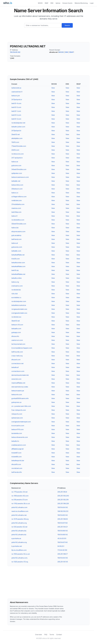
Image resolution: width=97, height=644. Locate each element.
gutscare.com (16, 165)
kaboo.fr (15, 216)
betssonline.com (17, 185)
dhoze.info (15, 336)
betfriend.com (16, 239)
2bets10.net (16, 134)
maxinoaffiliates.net (18, 383)
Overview (39, 635)
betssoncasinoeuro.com (20, 177)
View (53, 88)
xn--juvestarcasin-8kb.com (21, 406)
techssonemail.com (18, 344)
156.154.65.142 (15, 52)
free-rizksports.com (19, 410)
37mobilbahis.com (18, 204)
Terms (52, 635)
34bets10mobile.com (19, 169)
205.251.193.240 (63, 496)
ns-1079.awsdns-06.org (20, 519)
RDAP (47, 3)
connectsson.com (18, 371)
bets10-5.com (16, 107)
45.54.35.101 (62, 538)
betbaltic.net (16, 181)
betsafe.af (15, 367)
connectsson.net (17, 363)
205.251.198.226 (63, 503)
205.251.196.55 (63, 519)
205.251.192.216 (63, 500)
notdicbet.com (17, 200)
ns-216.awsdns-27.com (20, 500)
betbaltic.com (16, 251)
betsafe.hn (15, 441)
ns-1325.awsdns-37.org (20, 562)
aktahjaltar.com (17, 138)
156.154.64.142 (63, 507)
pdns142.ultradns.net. (19, 515)
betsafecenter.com (18, 263)
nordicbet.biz (16, 290)
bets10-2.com (16, 115)
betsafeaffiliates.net (18, 274)
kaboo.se (15, 162)
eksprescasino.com (18, 231)
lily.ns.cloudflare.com (19, 550)
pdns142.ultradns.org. (19, 542)
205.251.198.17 (63, 554)
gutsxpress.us (16, 402)
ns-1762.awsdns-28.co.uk (21, 503)
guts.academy (16, 235)
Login (92, 3)
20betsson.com (17, 189)
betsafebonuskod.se (19, 305)
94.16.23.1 (61, 546)
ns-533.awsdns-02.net (19, 527)
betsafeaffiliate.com (18, 266)
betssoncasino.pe (18, 391)
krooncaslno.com (18, 426)
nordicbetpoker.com (19, 301)
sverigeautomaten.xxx (19, 313)
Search (67, 25)
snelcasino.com (17, 286)
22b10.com (15, 150)
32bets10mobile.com (19, 224)
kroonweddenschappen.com (22, 348)
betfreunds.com (17, 352)
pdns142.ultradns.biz (19, 535)
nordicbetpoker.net (18, 123)
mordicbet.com (17, 468)
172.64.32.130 (62, 550)
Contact (59, 635)
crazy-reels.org (17, 356)
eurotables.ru (16, 297)
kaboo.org (15, 282)
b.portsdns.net (17, 546)
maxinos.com (16, 208)
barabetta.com (17, 433)
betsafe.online (16, 278)
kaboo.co (15, 193)
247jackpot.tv (16, 131)
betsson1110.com (17, 429)
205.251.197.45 (63, 562)
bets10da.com (16, 212)
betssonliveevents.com (20, 437)
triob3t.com (16, 259)
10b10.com (15, 142)
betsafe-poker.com (18, 127)
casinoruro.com (17, 340)
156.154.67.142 (63, 523)
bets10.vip (15, 270)
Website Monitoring (81, 3)
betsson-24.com (17, 325)
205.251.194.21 (63, 527)
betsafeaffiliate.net (18, 255)
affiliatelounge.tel (17, 449)
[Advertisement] (48, 36)
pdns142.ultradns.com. (20, 558)
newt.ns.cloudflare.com (20, 511)
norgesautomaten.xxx (19, 309)
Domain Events (67, 3)
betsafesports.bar (18, 461)
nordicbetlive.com (18, 220)
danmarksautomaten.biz (20, 375)
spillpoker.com (17, 173)
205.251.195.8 (62, 492)
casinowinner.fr (17, 92)
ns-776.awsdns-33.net (19, 492)
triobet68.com (16, 457)
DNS (52, 3)
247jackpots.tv (17, 100)
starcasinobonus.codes (20, 387)
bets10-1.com (16, 111)
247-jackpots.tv (17, 158)
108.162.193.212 (63, 511)
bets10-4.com (16, 103)
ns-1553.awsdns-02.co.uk (21, 554)
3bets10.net (16, 321)
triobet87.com (16, 453)
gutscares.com (17, 247)
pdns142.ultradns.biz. (19, 531)
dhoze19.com (16, 464)
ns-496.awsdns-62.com (20, 496)
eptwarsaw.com (17, 418)
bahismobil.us (16, 88)
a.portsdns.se (16, 538)
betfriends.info (17, 472)
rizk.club (15, 294)
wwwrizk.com (16, 379)
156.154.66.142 (63, 531)
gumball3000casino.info (20, 398)
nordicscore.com (18, 154)
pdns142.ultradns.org (19, 523)
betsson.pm (16, 96)
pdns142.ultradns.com (19, 507)
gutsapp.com (16, 332)
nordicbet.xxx (16, 317)
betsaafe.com (16, 329)
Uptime (58, 3)
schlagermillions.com (19, 197)
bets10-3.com (16, 119)
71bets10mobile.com (19, 146)
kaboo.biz (15, 228)
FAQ (46, 635)
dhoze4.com (16, 360)
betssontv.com (17, 395)
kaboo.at (15, 243)
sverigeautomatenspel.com (21, 422)
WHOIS (40, 3)
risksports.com (17, 414)
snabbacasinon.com (19, 445)
